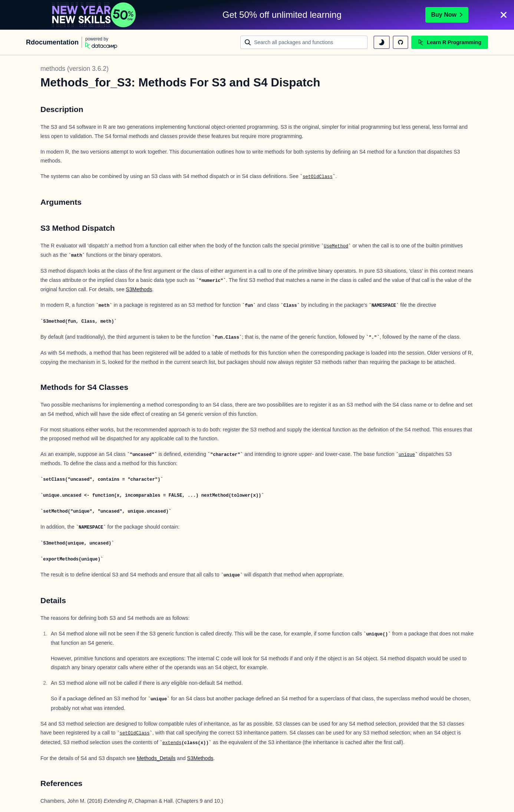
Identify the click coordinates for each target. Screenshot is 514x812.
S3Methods (139, 289)
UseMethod (336, 246)
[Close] (504, 15)
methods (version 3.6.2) (75, 69)
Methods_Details (156, 758)
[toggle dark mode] (382, 42)
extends (172, 743)
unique (407, 455)
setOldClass (318, 177)
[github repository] (401, 42)
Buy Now (447, 15)
